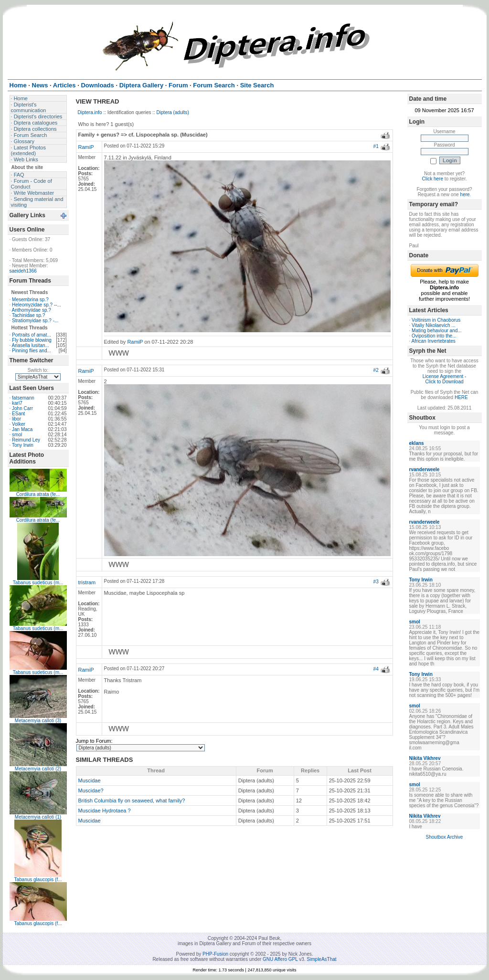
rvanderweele (425, 469)
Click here (433, 179)
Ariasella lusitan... (31, 345)
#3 (376, 582)
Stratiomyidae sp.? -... (35, 321)
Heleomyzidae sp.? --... (37, 305)
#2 (376, 370)
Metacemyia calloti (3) (38, 721)
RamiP (86, 147)
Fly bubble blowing (32, 340)
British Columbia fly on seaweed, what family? (132, 801)
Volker (19, 424)
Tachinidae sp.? (29, 315)
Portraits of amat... (32, 335)
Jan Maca (22, 429)
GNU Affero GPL (280, 959)
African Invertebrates (434, 341)
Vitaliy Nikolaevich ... (434, 325)
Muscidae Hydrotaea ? (105, 811)
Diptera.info (90, 112)
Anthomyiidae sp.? (32, 310)
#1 (376, 146)
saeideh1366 (23, 271)
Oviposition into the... (434, 336)
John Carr (22, 408)
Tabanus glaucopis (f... (38, 880)
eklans (417, 443)
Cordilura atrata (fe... (38, 494)
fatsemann (23, 398)
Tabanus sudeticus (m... (38, 583)
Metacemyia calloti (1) (38, 817)
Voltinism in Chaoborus (436, 320)
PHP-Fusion (215, 954)
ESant (18, 414)
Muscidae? (91, 790)
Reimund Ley (26, 440)
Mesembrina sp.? (30, 300)
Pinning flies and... (32, 351)
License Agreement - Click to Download (445, 379)
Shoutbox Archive (445, 837)
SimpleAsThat (321, 959)
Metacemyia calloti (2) (38, 769)
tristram (87, 582)
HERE (461, 397)
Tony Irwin (23, 445)
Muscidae (90, 780)
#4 (376, 669)
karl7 (17, 403)
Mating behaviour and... (437, 331)
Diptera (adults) (173, 112)
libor (16, 419)
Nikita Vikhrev (425, 758)
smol (17, 435)
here (465, 195)
